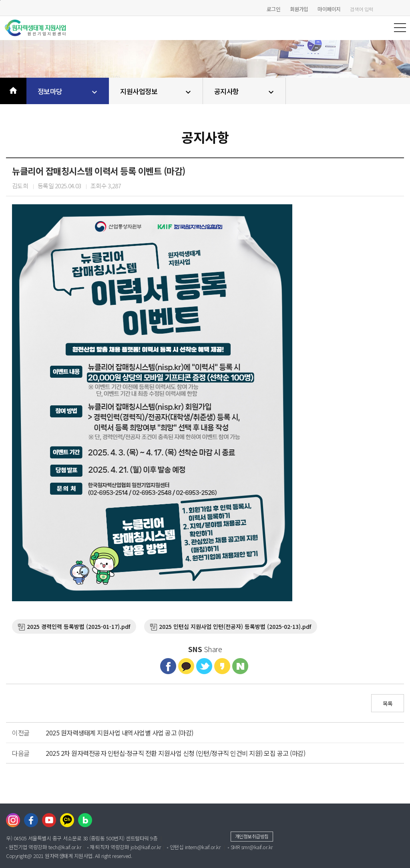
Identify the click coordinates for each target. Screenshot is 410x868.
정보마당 (69, 92)
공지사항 (245, 92)
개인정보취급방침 (252, 836)
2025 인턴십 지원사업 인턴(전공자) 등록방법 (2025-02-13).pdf (235, 626)
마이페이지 (329, 9)
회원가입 (299, 9)
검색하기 (402, 9)
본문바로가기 (0, 0)
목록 (388, 703)
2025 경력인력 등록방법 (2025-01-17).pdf (78, 626)
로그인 (274, 9)
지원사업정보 (157, 92)
